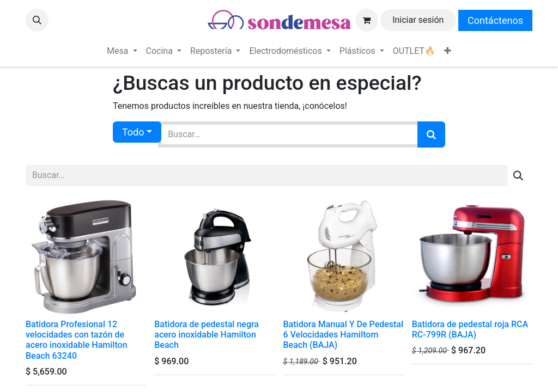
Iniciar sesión (418, 20)
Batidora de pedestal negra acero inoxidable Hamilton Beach (207, 335)
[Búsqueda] (431, 134)
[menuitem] (122, 51)
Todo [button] (133, 132)
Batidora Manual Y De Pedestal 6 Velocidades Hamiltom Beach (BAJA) (344, 335)
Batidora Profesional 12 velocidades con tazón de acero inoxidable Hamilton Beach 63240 (77, 340)
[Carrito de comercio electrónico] (367, 20)
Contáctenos (495, 20)
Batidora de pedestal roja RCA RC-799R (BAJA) (470, 329)
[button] (37, 20)
